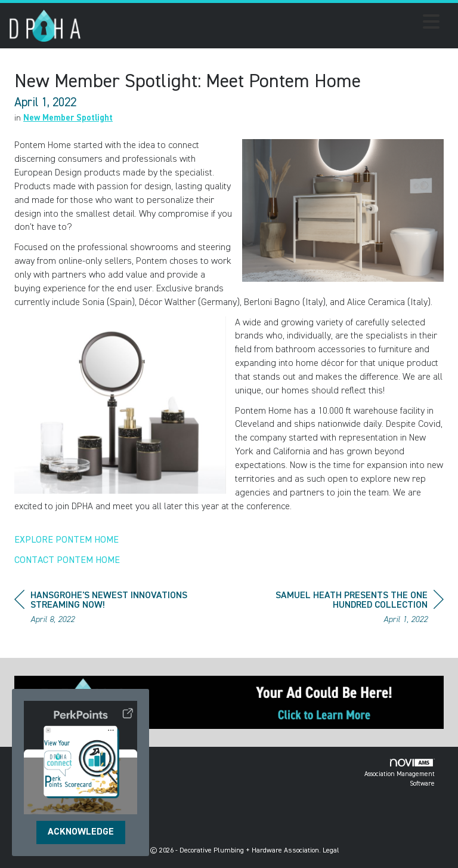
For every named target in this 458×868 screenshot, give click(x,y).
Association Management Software (400, 773)
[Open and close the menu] (264, 24)
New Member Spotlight (68, 118)
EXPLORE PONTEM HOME (66, 540)
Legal (331, 851)
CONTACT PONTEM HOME (67, 561)
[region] (354, 609)
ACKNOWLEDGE (81, 832)
